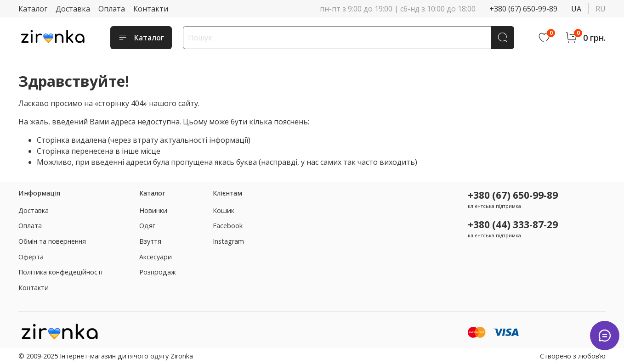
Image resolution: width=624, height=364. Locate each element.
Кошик (224, 210)
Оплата (112, 9)
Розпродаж (158, 272)
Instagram (228, 241)
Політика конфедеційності (60, 272)
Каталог (33, 9)
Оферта (31, 257)
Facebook (228, 226)
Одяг (147, 226)
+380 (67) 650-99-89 (523, 9)
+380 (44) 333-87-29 (513, 224)
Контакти (151, 9)
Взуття (150, 241)
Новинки (153, 210)
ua (576, 9)
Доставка (73, 9)
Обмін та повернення (52, 241)
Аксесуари (156, 257)
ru (601, 9)
